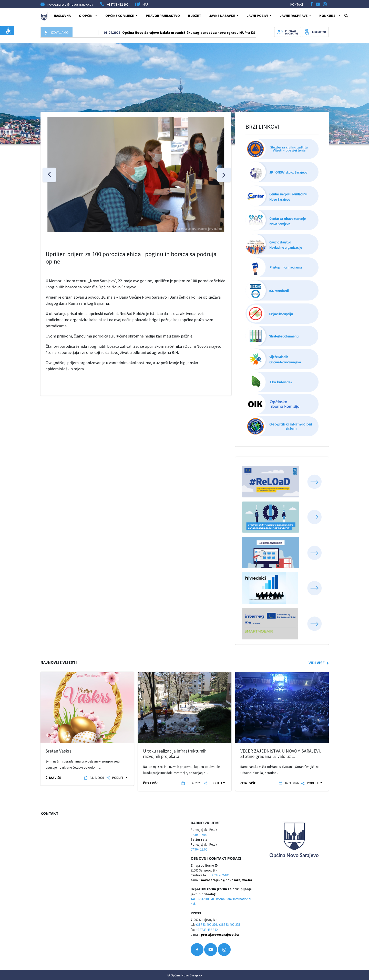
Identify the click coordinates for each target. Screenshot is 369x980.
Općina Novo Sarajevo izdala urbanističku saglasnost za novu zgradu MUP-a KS (198, 32)
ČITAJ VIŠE (53, 778)
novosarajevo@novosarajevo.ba (227, 880)
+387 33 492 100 (118, 4)
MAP (145, 4)
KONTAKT (297, 4)
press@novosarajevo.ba (220, 934)
